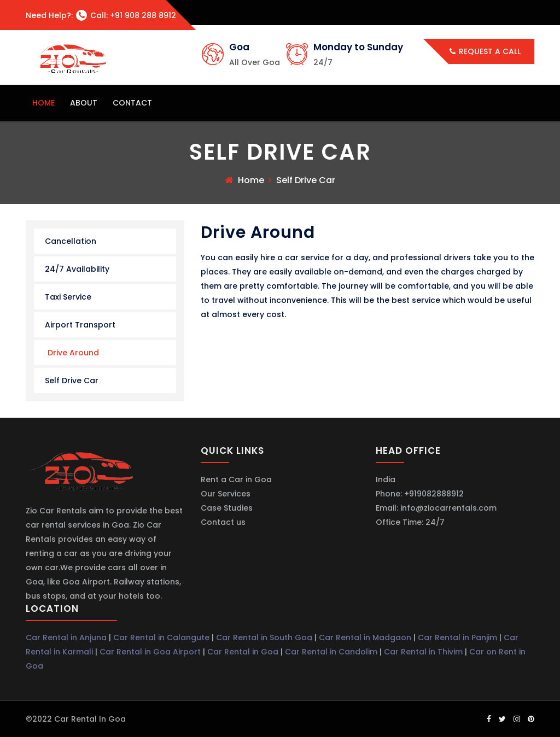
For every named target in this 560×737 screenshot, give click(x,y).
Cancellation (71, 241)
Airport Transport (80, 325)
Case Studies (227, 508)
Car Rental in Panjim (457, 637)
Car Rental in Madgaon (365, 637)
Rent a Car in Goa (236, 479)
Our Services (226, 494)
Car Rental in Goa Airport (150, 652)
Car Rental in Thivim (423, 652)
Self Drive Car (72, 381)
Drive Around (73, 353)
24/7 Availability (77, 269)
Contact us (223, 522)
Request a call (485, 51)
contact (132, 103)
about (84, 103)
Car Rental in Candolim (331, 652)
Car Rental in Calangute (161, 637)
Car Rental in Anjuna (66, 637)
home (43, 103)
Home (251, 180)
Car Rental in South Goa (264, 637)
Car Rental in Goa (243, 652)
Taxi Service (68, 297)
